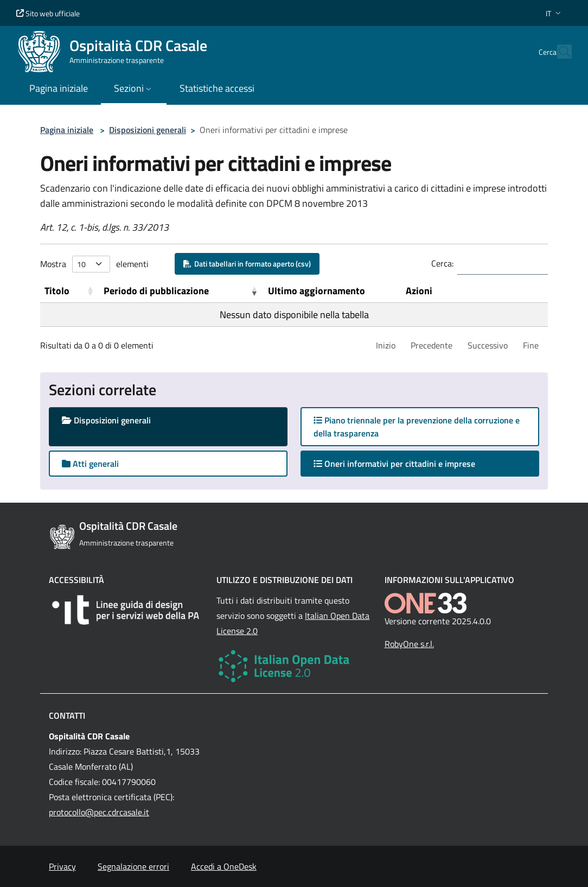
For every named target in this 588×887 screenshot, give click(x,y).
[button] (554, 13)
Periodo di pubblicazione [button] (156, 291)
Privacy (62, 866)
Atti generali (90, 464)
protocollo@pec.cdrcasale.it (99, 812)
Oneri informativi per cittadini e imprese (405, 463)
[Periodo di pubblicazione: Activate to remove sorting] (181, 291)
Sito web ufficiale (48, 13)
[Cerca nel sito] (559, 52)
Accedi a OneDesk (224, 866)
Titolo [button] (57, 291)
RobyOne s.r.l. (409, 644)
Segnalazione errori (133, 866)
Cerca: (442, 263)
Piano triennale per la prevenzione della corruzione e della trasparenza (417, 427)
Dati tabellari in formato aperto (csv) (247, 264)
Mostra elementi (94, 264)
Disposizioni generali (148, 130)
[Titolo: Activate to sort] (70, 291)
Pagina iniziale (67, 130)
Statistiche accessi (217, 88)
